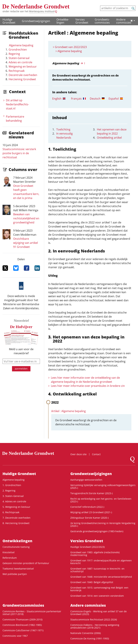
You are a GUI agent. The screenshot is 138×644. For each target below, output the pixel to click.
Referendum (10, 558)
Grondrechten (18, 50)
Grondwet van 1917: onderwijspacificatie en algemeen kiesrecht (101, 562)
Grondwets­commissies (102, 21)
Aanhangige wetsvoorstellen (86, 480)
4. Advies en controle (14, 501)
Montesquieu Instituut (42, 11)
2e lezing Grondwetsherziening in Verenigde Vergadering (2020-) (103, 524)
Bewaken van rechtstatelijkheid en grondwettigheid (26, 218)
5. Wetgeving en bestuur (16, 507)
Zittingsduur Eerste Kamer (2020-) (89, 518)
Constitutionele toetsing (16, 547)
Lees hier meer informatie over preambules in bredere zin (88, 386)
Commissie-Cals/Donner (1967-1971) (23, 630)
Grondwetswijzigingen (36, 21)
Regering (14, 54)
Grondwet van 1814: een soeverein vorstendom (97, 596)
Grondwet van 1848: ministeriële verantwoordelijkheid (101, 577)
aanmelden (21, 369)
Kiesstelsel (9, 552)
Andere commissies (124, 21)
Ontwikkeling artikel (109, 138)
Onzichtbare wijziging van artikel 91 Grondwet (26, 243)
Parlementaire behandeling (15, 119)
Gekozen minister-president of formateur (26, 563)
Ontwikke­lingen (63, 21)
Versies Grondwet (82, 21)
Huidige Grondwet (9, 21)
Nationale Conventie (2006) (86, 633)
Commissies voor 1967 (15, 636)
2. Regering (9, 491)
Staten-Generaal (19, 58)
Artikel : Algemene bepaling (68, 411)
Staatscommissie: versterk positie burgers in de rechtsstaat (19, 153)
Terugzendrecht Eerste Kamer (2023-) (91, 493)
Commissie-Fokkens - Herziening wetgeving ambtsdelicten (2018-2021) (95, 626)
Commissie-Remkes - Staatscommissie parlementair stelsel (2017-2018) (32, 613)
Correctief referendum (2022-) (87, 507)
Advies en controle (20, 62)
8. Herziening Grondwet (16, 523)
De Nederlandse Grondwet (36, 7)
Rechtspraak (17, 71)
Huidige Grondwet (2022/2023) (88, 547)
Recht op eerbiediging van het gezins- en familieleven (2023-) (101, 500)
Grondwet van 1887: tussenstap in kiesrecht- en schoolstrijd (97, 570)
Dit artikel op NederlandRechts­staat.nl (17, 104)
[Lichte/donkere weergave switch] (133, 21)
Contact (96, 454)
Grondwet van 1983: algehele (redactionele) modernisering (95, 554)
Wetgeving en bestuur (23, 67)
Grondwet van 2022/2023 (71, 47)
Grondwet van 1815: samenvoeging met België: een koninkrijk (99, 589)
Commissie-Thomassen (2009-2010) (22, 619)
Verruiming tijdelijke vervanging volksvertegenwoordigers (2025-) (103, 486)
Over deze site (78, 454)
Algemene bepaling (21, 45)
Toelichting (63, 129)
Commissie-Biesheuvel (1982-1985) (22, 625)
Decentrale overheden (23, 75)
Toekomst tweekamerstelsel (18, 569)
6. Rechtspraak (11, 512)
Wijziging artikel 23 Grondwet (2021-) (91, 512)
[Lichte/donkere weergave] (133, 21)
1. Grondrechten (12, 485)
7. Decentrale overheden (16, 518)
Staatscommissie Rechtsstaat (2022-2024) (94, 619)
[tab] (62, 99)
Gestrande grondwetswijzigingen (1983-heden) (97, 531)
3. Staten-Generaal (13, 496)
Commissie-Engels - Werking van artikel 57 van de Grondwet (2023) (99, 613)
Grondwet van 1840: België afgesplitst (92, 582)
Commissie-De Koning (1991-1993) (90, 638)
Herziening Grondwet (22, 79)
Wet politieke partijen (15, 574)
